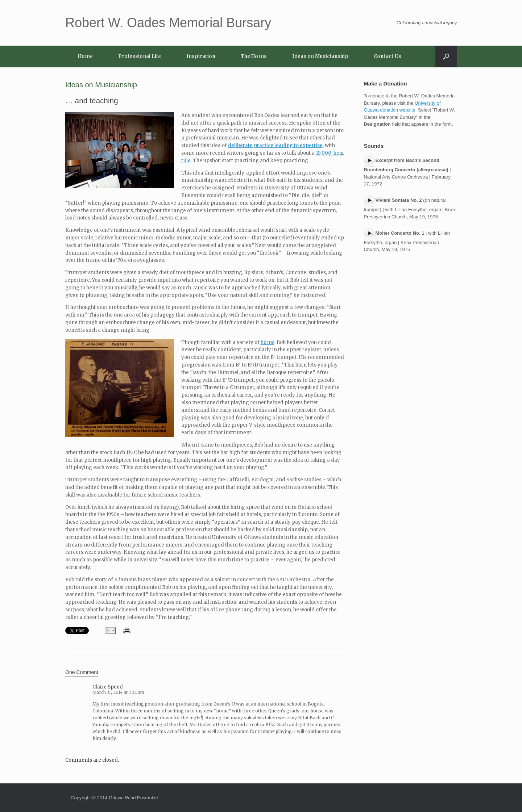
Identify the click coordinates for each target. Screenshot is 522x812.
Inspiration (201, 56)
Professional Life (140, 56)
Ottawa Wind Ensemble (133, 798)
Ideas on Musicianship (320, 56)
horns (268, 342)
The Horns (254, 56)
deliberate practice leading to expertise (275, 145)
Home (85, 56)
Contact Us (388, 56)
